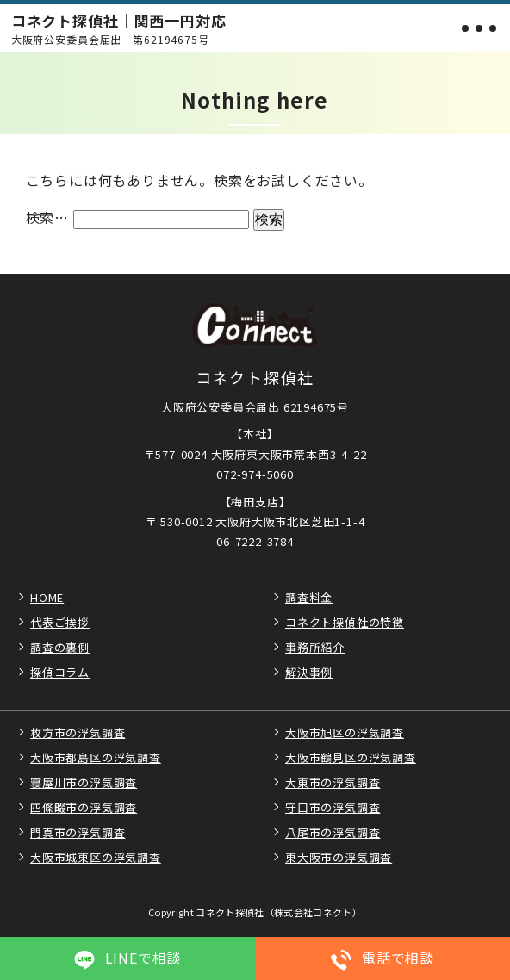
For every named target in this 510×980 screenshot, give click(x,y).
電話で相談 (382, 958)
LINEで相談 (128, 958)
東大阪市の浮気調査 (339, 857)
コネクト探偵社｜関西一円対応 (119, 28)
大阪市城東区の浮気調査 (96, 857)
